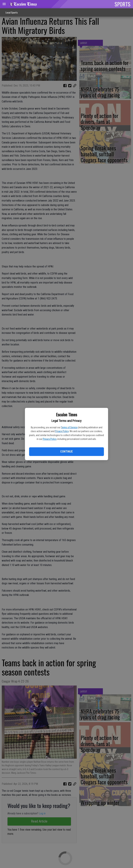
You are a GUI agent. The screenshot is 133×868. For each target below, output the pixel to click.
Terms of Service (69, 427)
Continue (66, 452)
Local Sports (12, 12)
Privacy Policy (62, 431)
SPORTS (123, 4)
